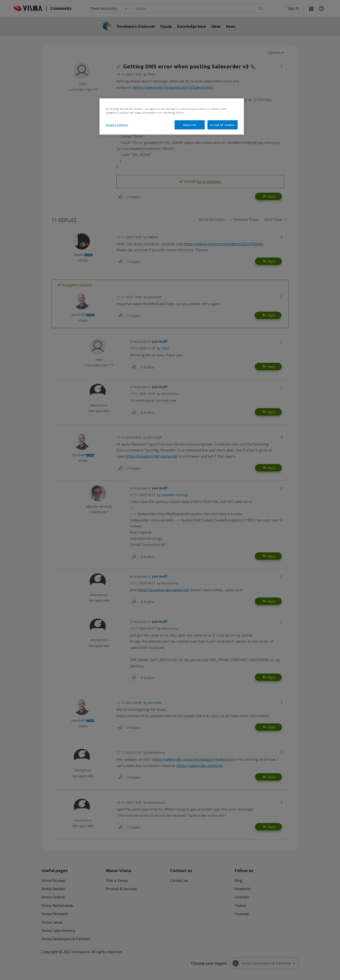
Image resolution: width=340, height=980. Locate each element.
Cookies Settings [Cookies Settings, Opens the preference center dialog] (117, 125)
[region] (172, 116)
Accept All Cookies (222, 125)
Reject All (190, 125)
